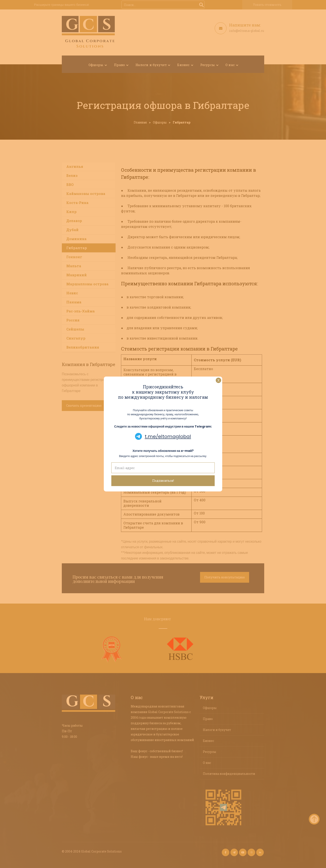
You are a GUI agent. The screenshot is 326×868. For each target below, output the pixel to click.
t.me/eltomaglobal (168, 436)
